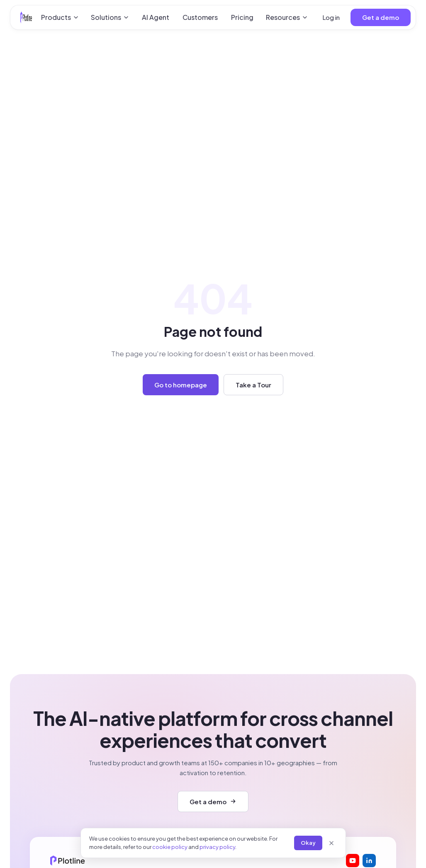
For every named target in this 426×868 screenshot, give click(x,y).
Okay (308, 843)
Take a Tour (253, 385)
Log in (331, 17)
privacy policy (217, 847)
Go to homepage (181, 385)
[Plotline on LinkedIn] (369, 861)
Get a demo (381, 17)
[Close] (331, 843)
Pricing (242, 17)
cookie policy (170, 847)
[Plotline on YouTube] (353, 861)
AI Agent (156, 17)
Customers (200, 17)
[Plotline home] (26, 17)
